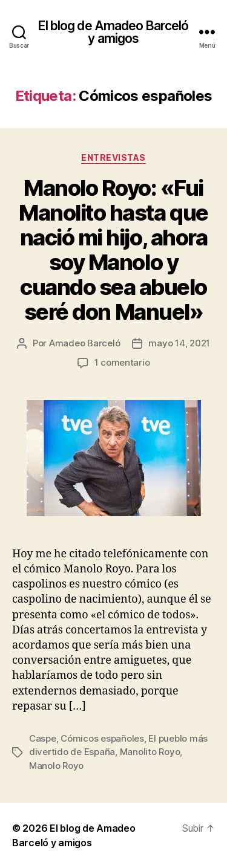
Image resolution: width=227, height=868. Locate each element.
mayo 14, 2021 (179, 343)
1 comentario (122, 362)
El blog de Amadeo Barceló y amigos (113, 32)
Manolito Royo (150, 752)
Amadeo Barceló (84, 343)
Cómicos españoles (102, 738)
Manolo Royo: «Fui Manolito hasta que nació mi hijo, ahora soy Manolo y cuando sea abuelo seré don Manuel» (113, 250)
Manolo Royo (56, 766)
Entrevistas (113, 157)
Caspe (43, 738)
